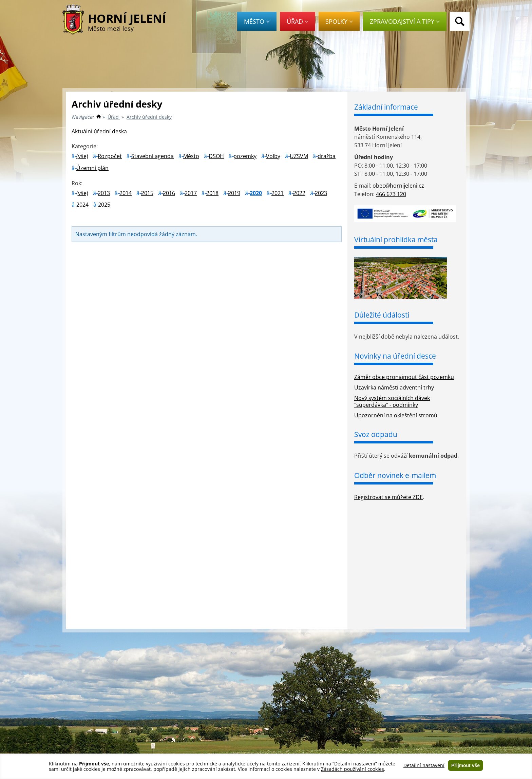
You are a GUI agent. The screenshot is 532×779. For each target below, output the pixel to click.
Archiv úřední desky (149, 117)
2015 (147, 193)
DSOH (216, 156)
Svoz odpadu (376, 434)
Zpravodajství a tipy (405, 21)
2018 (212, 193)
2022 (299, 193)
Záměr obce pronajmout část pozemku (404, 377)
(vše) (82, 156)
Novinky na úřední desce (395, 356)
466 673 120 (391, 194)
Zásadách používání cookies (353, 769)
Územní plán (92, 168)
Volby (273, 156)
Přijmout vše (465, 765)
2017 (191, 193)
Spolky (339, 21)
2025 (104, 205)
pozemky (245, 156)
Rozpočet (110, 156)
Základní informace (386, 107)
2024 (82, 205)
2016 (169, 193)
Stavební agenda (153, 156)
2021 (278, 193)
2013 (104, 193)
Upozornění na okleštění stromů (396, 415)
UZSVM (299, 156)
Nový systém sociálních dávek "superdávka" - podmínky (392, 402)
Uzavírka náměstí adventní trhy (394, 387)
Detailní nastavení (424, 765)
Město (257, 21)
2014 (126, 193)
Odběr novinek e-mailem (395, 475)
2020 (256, 193)
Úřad (298, 21)
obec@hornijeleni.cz (398, 186)
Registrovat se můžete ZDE (388, 497)
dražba (327, 156)
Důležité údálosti (382, 315)
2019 (234, 193)
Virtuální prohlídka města (396, 240)
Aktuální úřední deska (99, 131)
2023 (321, 193)
